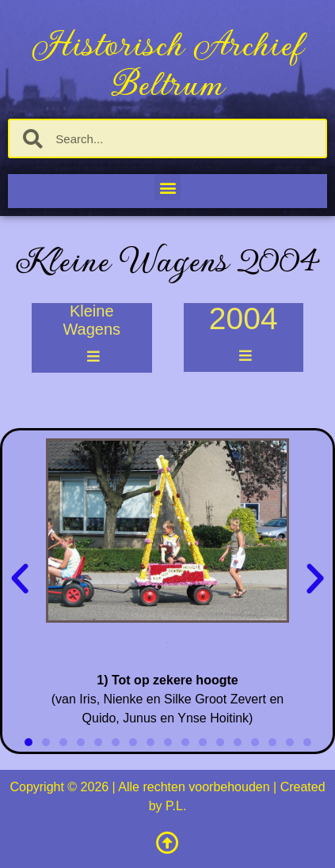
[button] (167, 187)
